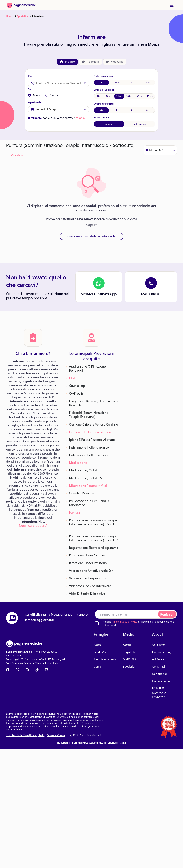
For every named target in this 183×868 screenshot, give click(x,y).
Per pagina (109, 124)
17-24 (147, 82)
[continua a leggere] (33, 526)
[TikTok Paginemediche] (37, 670)
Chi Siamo (158, 645)
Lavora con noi (161, 681)
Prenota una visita (105, 659)
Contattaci (159, 667)
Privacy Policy (38, 735)
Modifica (17, 155)
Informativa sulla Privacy (125, 622)
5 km (99, 96)
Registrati (167, 615)
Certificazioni (160, 674)
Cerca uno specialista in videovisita (91, 236)
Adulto (35, 95)
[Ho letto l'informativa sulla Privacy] (97, 623)
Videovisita (115, 62)
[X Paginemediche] (18, 670)
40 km (150, 96)
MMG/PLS (129, 659)
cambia (80, 118)
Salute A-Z (100, 652)
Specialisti (129, 667)
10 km (109, 96)
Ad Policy (158, 659)
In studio (67, 62)
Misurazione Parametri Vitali (88, 486)
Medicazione (78, 463)
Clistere (74, 378)
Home (9, 16)
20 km (129, 96)
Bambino (53, 95)
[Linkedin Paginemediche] (47, 670)
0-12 (117, 82)
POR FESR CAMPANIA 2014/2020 (159, 693)
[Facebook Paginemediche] (8, 670)
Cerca (97, 667)
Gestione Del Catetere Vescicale (91, 432)
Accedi (98, 645)
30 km (140, 96)
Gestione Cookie (56, 735)
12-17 (132, 82)
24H (102, 82)
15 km (119, 96)
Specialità (22, 16)
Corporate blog (162, 652)
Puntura (75, 513)
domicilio (90, 62)
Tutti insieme (140, 124)
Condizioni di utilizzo (17, 735)
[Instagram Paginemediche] (27, 670)
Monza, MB (160, 150)
